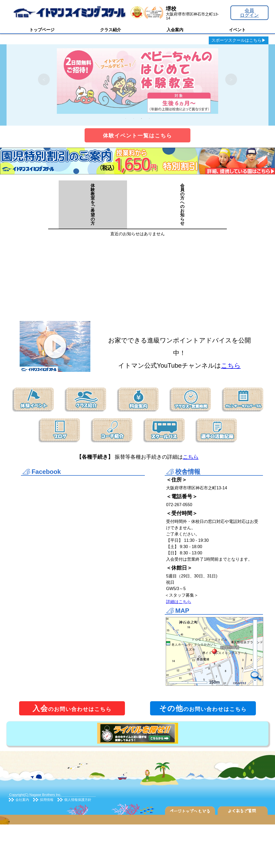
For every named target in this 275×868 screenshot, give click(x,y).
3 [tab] (141, 119)
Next (231, 80)
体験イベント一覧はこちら (137, 136)
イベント (237, 30)
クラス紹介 (111, 30)
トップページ (42, 30)
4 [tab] (149, 119)
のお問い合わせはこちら (72, 708)
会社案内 (22, 800)
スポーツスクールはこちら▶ (239, 40)
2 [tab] (134, 119)
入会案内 (175, 30)
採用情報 (47, 800)
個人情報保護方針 (78, 800)
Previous (44, 80)
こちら (231, 365)
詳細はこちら (179, 602)
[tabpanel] (137, 79)
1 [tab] (126, 119)
